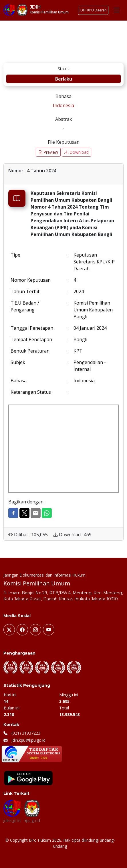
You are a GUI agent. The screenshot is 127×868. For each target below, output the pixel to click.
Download (77, 152)
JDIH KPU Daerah (93, 10)
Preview (48, 152)
